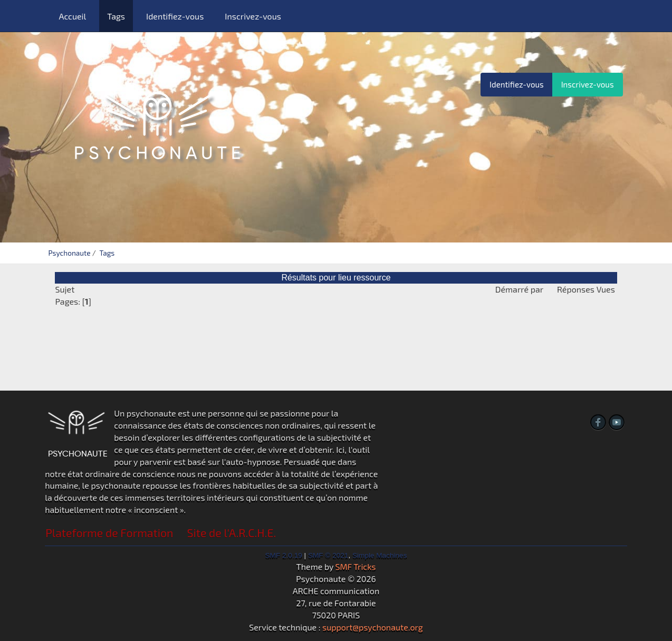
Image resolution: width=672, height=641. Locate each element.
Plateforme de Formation (109, 533)
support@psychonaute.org (373, 627)
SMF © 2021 (328, 555)
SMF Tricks (356, 566)
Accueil (72, 16)
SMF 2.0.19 (284, 555)
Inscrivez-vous (253, 16)
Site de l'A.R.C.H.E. (232, 533)
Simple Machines (380, 555)
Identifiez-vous (175, 16)
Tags (116, 16)
